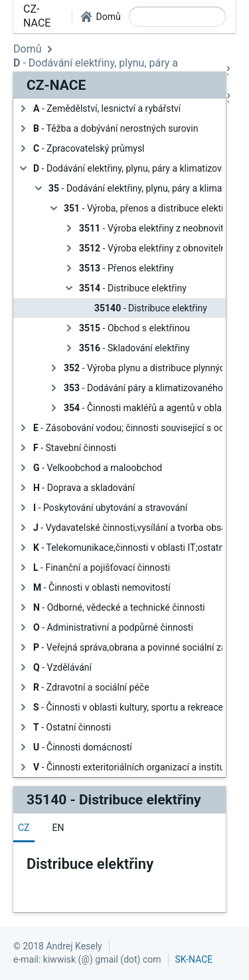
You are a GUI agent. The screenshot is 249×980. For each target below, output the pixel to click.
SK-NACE (194, 959)
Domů (27, 49)
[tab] (24, 828)
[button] (100, 17)
